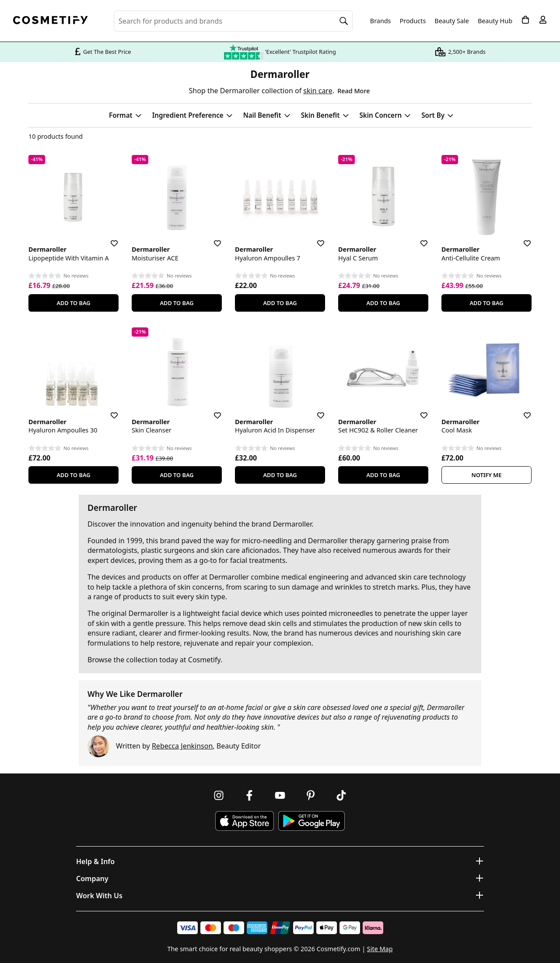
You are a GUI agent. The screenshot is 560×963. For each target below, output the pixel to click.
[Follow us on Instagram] (219, 795)
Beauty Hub (495, 21)
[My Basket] (525, 20)
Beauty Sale (452, 21)
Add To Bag (73, 303)
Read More (353, 91)
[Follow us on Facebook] (249, 795)
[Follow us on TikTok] (341, 795)
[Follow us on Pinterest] (311, 795)
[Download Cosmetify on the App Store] (245, 821)
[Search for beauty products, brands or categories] (233, 21)
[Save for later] (108, 238)
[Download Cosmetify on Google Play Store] (311, 821)
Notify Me (487, 475)
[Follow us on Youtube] (280, 795)
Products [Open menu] (413, 21)
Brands (381, 21)
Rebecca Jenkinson (182, 746)
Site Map (380, 949)
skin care (318, 91)
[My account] (543, 20)
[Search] (344, 21)
